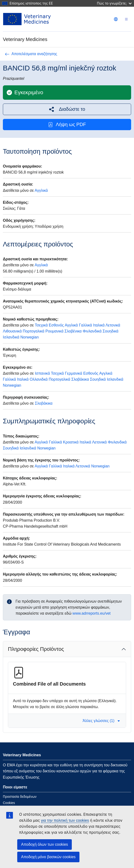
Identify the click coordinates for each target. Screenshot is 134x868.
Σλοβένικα (73, 331)
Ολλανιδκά (39, 379)
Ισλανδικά (11, 337)
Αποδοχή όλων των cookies (45, 844)
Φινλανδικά (92, 331)
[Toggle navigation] (126, 19)
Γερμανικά (73, 373)
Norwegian (29, 337)
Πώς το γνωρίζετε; (114, 3)
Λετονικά (113, 325)
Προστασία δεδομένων (20, 797)
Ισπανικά (42, 373)
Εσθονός (56, 325)
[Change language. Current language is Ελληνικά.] (116, 19)
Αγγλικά (41, 190)
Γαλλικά (86, 325)
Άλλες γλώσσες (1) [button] (101, 721)
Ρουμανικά (54, 331)
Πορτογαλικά (33, 331)
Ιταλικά (99, 325)
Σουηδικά (111, 331)
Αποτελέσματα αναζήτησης (31, 54)
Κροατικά (71, 442)
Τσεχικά (41, 325)
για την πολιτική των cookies (65, 820)
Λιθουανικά (12, 331)
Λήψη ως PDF (67, 125)
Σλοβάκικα (80, 379)
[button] (67, 109)
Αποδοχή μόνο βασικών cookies (48, 857)
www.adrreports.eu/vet (92, 613)
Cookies (9, 803)
